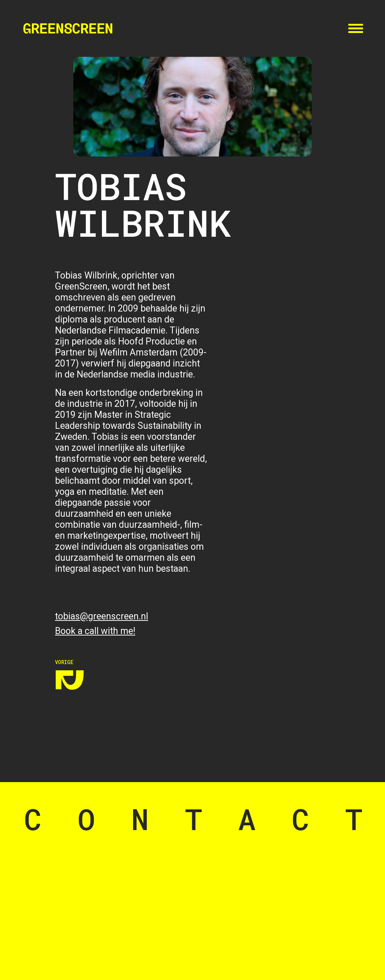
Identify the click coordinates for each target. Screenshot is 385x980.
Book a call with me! (95, 631)
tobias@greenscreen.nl (102, 616)
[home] (68, 28)
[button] (356, 27)
